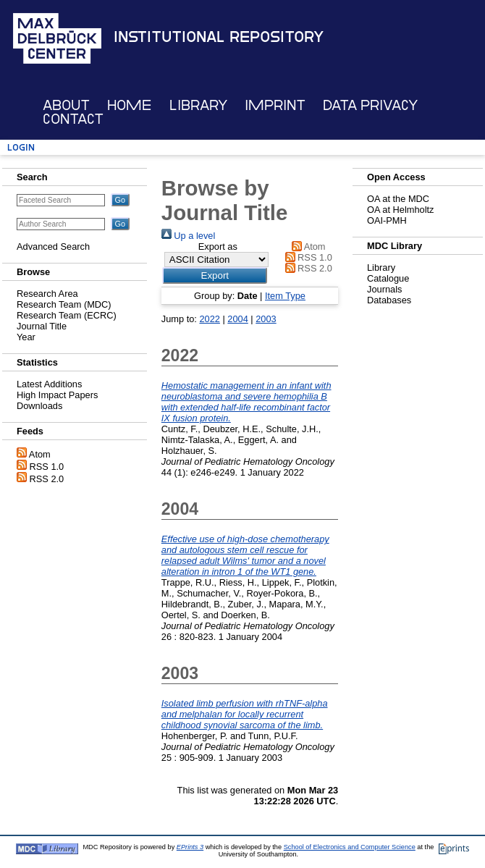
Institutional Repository (219, 37)
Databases (389, 300)
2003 (266, 319)
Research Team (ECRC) (67, 315)
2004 (237, 319)
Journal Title (42, 326)
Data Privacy (370, 105)
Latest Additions (49, 384)
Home (129, 105)
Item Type (285, 296)
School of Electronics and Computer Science (350, 847)
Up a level (188, 236)
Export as (218, 247)
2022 (209, 319)
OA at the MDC (398, 199)
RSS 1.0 (47, 467)
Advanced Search (53, 247)
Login (21, 147)
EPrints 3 (190, 847)
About (66, 105)
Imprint (275, 105)
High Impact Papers (57, 395)
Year (26, 337)
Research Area (47, 294)
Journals (384, 289)
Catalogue (388, 278)
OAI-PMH (387, 220)
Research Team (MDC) (64, 304)
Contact (73, 119)
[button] (215, 275)
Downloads (39, 406)
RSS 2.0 (47, 479)
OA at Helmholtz (400, 210)
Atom (40, 454)
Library (198, 105)
